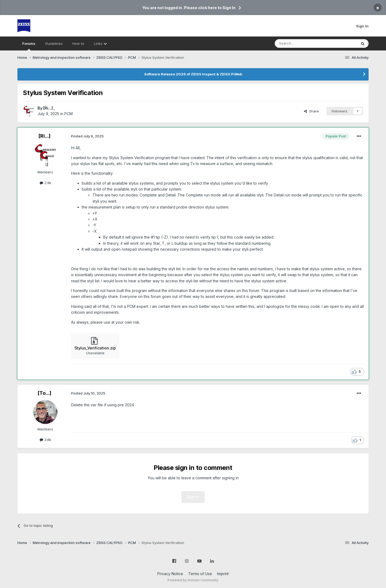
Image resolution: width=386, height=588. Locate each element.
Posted (87, 136)
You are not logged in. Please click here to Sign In (189, 8)
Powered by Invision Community (193, 580)
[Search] (302, 43)
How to (78, 43)
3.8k (45, 440)
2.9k (45, 183)
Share (311, 111)
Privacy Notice (170, 574)
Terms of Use (200, 574)
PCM (68, 114)
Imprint (223, 574)
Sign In (362, 26)
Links (100, 43)
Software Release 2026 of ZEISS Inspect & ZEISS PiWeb (193, 74)
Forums (29, 46)
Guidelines (54, 43)
